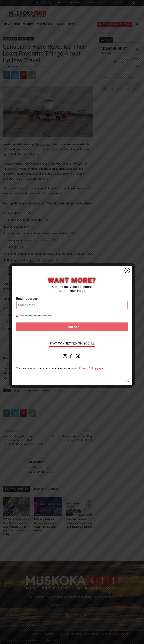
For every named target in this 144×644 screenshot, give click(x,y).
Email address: (27, 299)
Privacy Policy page (91, 368)
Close (127, 271)
